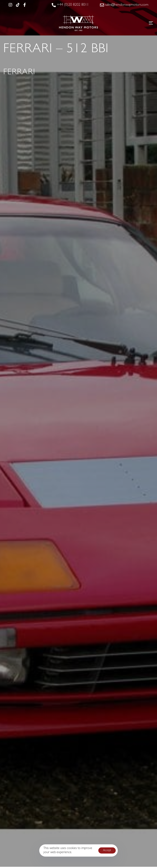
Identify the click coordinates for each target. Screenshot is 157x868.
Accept (107, 850)
